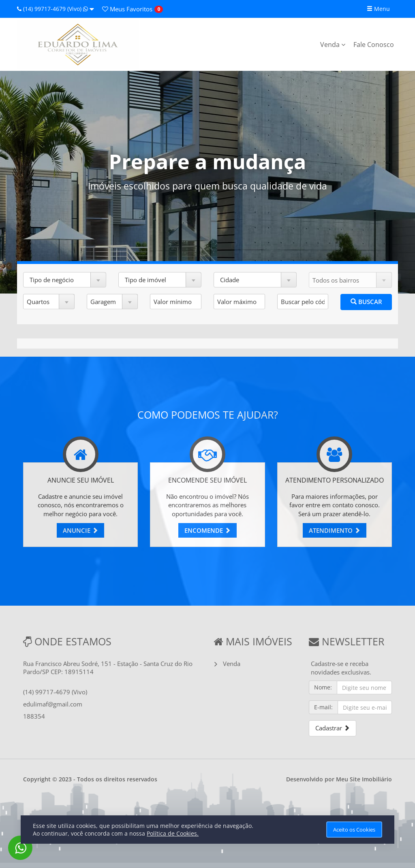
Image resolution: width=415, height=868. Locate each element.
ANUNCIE (80, 530)
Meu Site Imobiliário (364, 779)
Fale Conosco (374, 45)
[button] (65, 280)
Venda (333, 45)
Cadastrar (333, 728)
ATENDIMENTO (335, 530)
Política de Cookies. (173, 833)
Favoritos (127, 9)
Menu (378, 9)
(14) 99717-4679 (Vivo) (56, 9)
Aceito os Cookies (354, 830)
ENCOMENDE (207, 530)
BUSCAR (366, 302)
